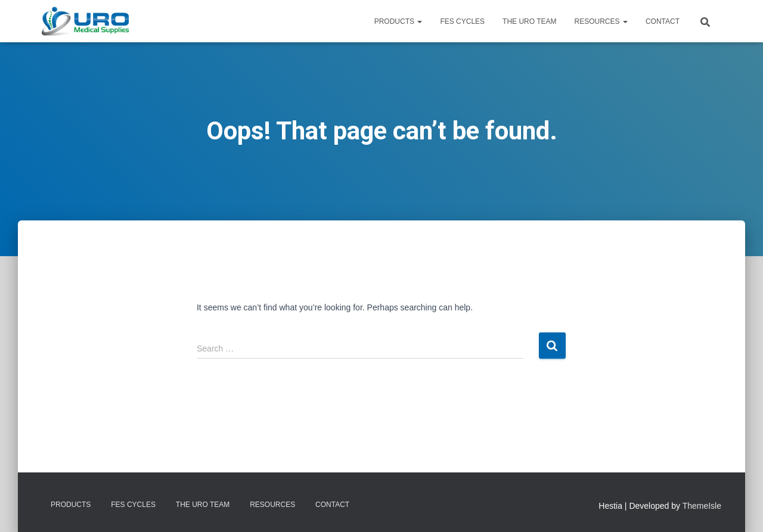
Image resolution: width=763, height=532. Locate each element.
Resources (601, 21)
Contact (663, 21)
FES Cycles (462, 21)
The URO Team (529, 21)
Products (398, 21)
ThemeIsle (702, 506)
